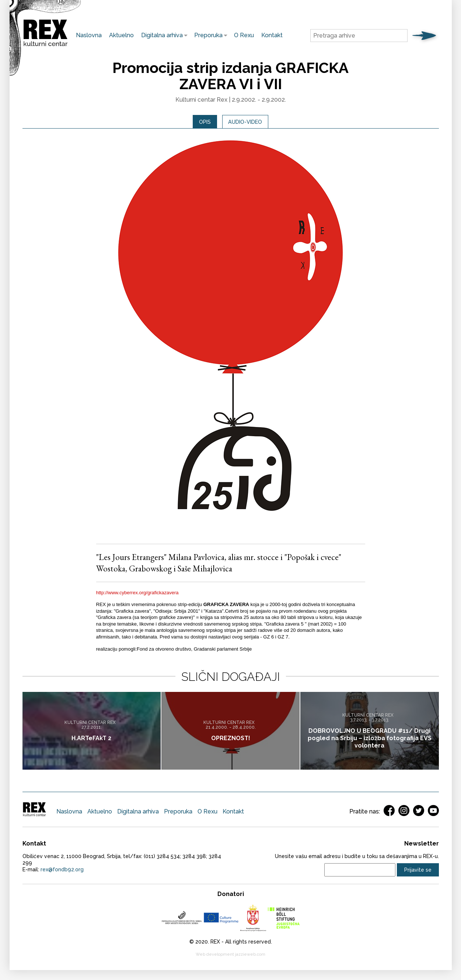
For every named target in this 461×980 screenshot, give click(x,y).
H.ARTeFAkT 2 (91, 738)
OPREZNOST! (231, 738)
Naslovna (89, 35)
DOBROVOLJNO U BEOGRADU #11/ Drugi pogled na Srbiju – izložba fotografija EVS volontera (370, 738)
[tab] (201, 123)
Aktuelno (121, 35)
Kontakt (272, 35)
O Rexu (244, 35)
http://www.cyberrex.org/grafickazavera (137, 595)
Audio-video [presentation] (247, 123)
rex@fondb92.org (62, 872)
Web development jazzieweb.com (230, 957)
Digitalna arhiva (160, 35)
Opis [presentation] (201, 123)
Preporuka (207, 35)
